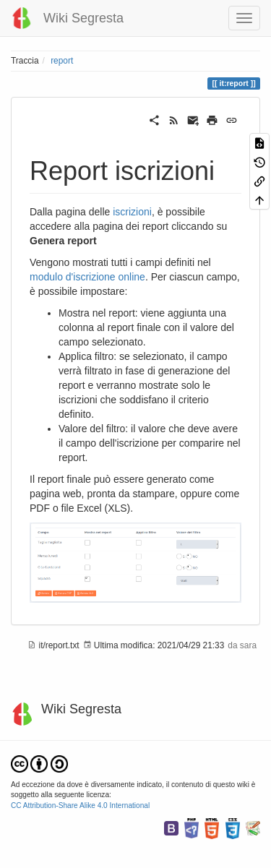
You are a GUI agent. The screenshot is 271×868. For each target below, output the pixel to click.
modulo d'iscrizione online (87, 277)
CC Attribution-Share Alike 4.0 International (80, 805)
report (62, 61)
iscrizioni (132, 212)
